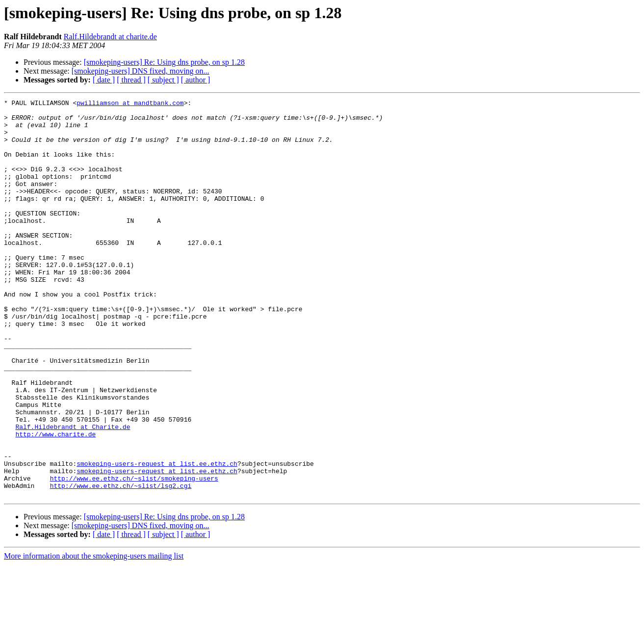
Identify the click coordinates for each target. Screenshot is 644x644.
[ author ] (196, 80)
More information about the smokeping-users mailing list (94, 635)
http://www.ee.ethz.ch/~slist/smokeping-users (134, 555)
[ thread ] (131, 80)
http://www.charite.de (55, 502)
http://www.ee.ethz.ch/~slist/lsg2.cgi (121, 563)
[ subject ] (163, 80)
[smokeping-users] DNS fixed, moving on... (141, 71)
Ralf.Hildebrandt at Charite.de (73, 493)
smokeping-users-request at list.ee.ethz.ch (157, 537)
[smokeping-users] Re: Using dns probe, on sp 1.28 (164, 62)
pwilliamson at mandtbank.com (130, 104)
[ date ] (104, 80)
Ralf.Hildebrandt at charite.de (110, 37)
